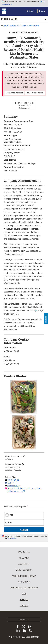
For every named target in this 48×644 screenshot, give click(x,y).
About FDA (24, 558)
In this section (10, 19)
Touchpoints (11, 538)
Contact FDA (24, 620)
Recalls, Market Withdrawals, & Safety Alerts (21, 25)
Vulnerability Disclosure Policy (24, 588)
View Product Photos (35, 93)
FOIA (24, 594)
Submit (24, 530)
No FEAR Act (24, 582)
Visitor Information (24, 570)
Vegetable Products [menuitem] (13, 470)
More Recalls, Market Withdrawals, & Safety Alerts (24, 105)
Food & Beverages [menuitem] (13, 467)
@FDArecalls (13, 486)
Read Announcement (14, 93)
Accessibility (24, 564)
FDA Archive (24, 552)
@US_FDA (12, 480)
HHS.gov (24, 600)
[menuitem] (24, 459)
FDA (9, 483)
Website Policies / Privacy (24, 576)
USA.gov (24, 606)
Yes (11, 515)
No (11, 522)
